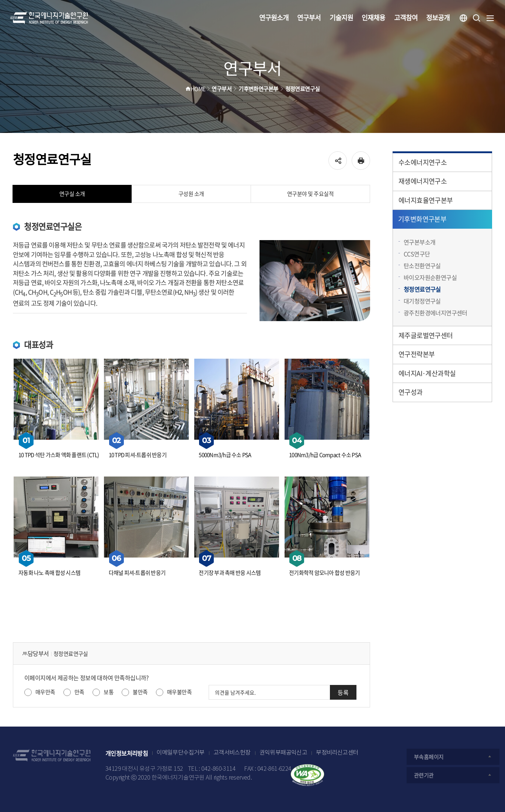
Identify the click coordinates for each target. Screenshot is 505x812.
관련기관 (453, 775)
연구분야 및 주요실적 (311, 194)
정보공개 (438, 17)
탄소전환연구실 (422, 266)
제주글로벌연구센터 (426, 335)
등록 (343, 692)
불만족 (140, 692)
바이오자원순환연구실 (430, 277)
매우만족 (45, 692)
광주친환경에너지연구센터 (436, 313)
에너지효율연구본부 (426, 200)
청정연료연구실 (422, 289)
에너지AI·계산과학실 (427, 373)
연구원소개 (274, 17)
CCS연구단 (417, 254)
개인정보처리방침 (127, 753)
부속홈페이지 (453, 757)
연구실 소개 (72, 194)
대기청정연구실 (422, 301)
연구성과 (411, 392)
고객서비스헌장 (232, 753)
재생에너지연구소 (423, 181)
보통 (109, 692)
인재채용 (373, 17)
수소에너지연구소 (423, 162)
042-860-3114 (218, 769)
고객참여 (406, 17)
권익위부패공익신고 (283, 753)
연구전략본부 (417, 354)
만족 (79, 692)
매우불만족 (179, 692)
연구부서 (309, 17)
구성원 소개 (191, 194)
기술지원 (341, 17)
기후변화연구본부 (422, 219)
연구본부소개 (419, 242)
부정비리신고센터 (337, 753)
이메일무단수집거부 (181, 753)
